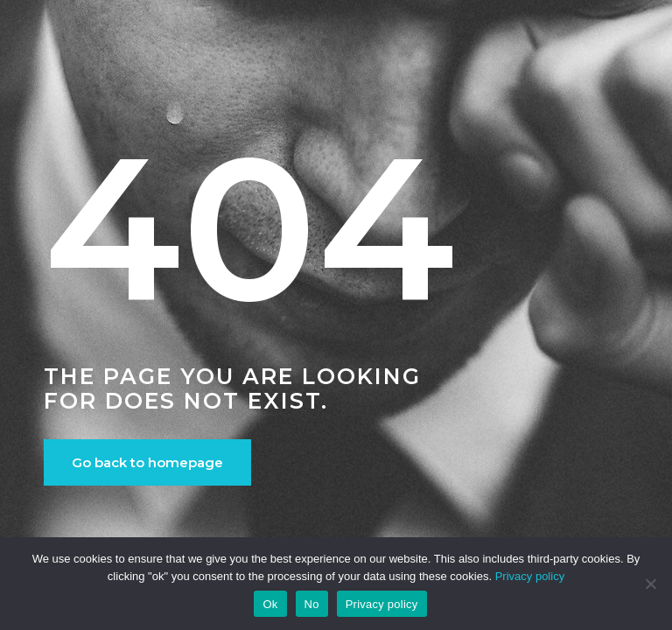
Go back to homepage (147, 462)
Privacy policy (530, 576)
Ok (270, 604)
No (312, 604)
